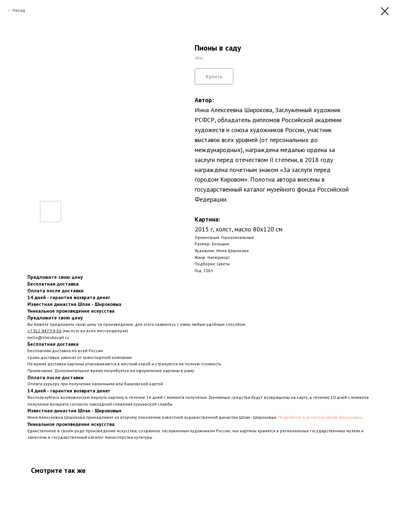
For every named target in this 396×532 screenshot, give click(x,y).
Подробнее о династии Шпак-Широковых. (321, 417)
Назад (19, 10)
